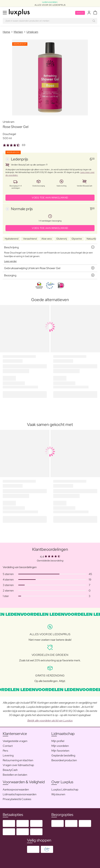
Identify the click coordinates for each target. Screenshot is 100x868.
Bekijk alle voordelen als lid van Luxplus (50, 721)
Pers (5, 751)
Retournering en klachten (18, 760)
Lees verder (10, 261)
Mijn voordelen (60, 746)
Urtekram (32, 32)
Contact (8, 746)
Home (6, 32)
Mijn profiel (58, 741)
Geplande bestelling (63, 755)
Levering (8, 755)
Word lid (80, 13)
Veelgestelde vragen (15, 741)
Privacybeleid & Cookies (17, 799)
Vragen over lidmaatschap (18, 765)
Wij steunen (58, 794)
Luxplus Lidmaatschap (65, 790)
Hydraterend (12, 239)
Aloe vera (46, 239)
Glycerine (77, 239)
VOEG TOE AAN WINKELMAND (50, 198)
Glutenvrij (62, 239)
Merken (18, 32)
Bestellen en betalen (15, 775)
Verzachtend (30, 239)
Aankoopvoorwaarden (16, 790)
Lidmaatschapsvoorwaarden (20, 794)
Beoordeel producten (64, 760)
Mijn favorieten (60, 751)
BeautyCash (10, 770)
